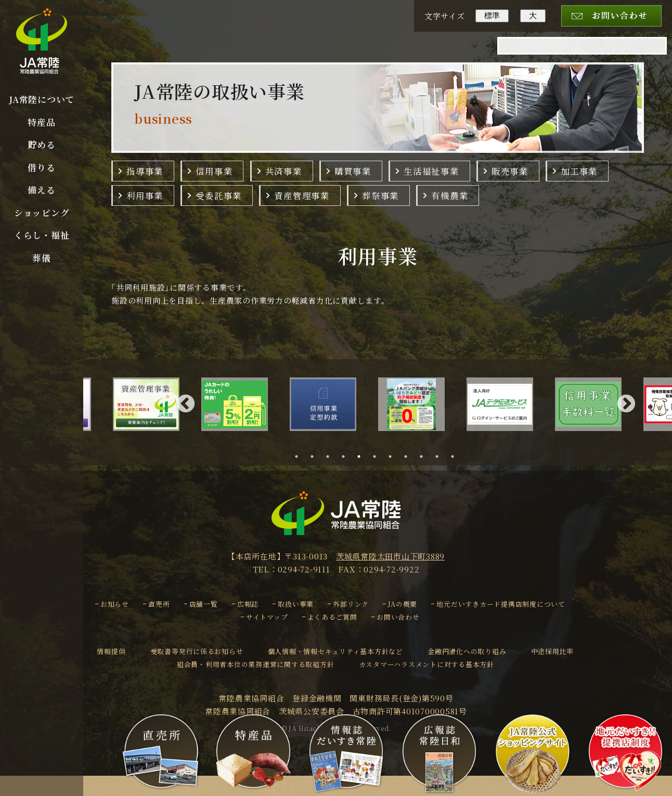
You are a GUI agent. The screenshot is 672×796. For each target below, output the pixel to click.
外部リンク (351, 604)
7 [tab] (393, 456)
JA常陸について (42, 99)
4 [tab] (346, 456)
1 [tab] (300, 456)
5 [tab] (362, 456)
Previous (186, 404)
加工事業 (579, 171)
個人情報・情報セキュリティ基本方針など (335, 651)
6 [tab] (378, 456)
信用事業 (214, 171)
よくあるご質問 (332, 617)
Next (626, 404)
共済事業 (284, 171)
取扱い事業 (296, 604)
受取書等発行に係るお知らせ (197, 651)
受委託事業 (219, 195)
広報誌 (248, 604)
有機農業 (450, 195)
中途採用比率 (553, 651)
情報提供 (111, 651)
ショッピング (42, 213)
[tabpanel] (334, 404)
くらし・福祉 (42, 235)
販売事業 (510, 171)
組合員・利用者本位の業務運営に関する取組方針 (256, 664)
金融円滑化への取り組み (467, 651)
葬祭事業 (380, 195)
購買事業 (353, 171)
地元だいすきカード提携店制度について (501, 604)
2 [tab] (315, 456)
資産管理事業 (302, 195)
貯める (41, 145)
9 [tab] (424, 456)
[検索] (568, 53)
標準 (492, 15)
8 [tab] (409, 456)
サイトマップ (267, 617)
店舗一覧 (204, 604)
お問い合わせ (398, 617)
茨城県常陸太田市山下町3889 (390, 556)
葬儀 (42, 258)
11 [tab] (457, 456)
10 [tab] (441, 456)
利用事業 (145, 195)
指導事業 (145, 171)
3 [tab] (331, 456)
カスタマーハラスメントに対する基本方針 (427, 664)
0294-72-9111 (304, 569)
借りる (41, 167)
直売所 (159, 604)
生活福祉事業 (431, 171)
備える (41, 190)
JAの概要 (403, 604)
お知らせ (115, 604)
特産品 (41, 122)
